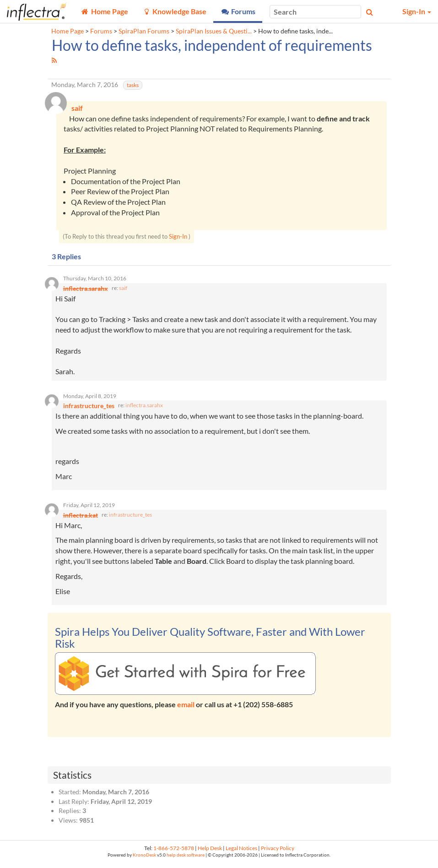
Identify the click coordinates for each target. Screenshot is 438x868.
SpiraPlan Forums (144, 31)
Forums (101, 31)
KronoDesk (144, 860)
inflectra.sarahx (144, 409)
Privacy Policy (278, 853)
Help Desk (210, 853)
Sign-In (178, 237)
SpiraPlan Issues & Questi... (214, 31)
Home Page (68, 31)
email (186, 709)
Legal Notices (241, 853)
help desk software (186, 860)
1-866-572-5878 (174, 853)
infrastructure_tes (130, 519)
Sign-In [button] (417, 11)
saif (123, 290)
